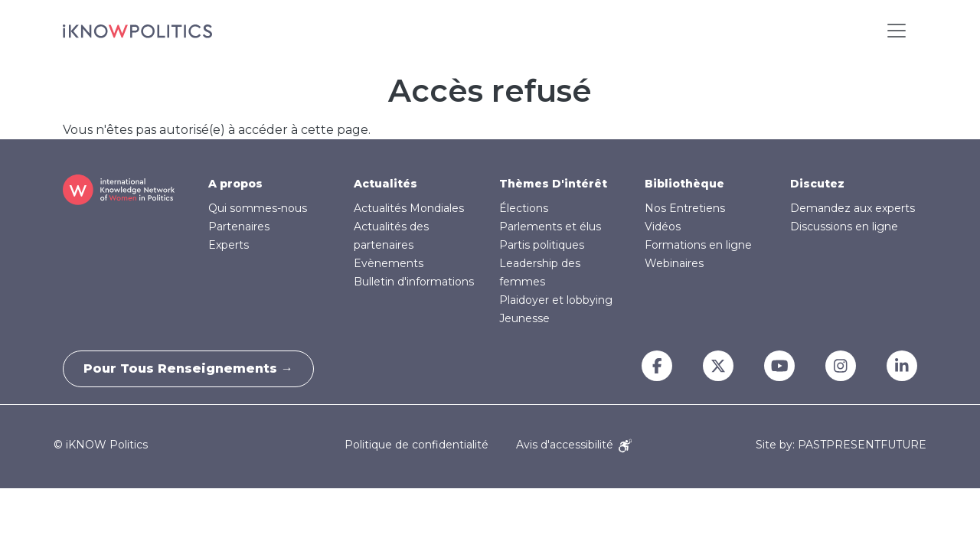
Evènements (389, 263)
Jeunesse (524, 318)
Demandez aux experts (853, 208)
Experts (229, 245)
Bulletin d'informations (414, 282)
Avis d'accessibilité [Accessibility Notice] (574, 445)
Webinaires (674, 263)
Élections (524, 208)
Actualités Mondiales (409, 208)
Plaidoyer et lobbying (556, 300)
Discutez (817, 184)
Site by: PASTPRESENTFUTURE (841, 445)
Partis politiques (542, 245)
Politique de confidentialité (416, 445)
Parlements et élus (550, 227)
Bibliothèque (684, 184)
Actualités (385, 184)
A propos (235, 184)
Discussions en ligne (844, 227)
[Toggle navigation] (897, 31)
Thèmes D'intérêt (553, 184)
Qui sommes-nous (258, 208)
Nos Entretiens (685, 208)
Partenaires (239, 227)
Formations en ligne (698, 245)
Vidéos (663, 227)
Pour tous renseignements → (191, 368)
